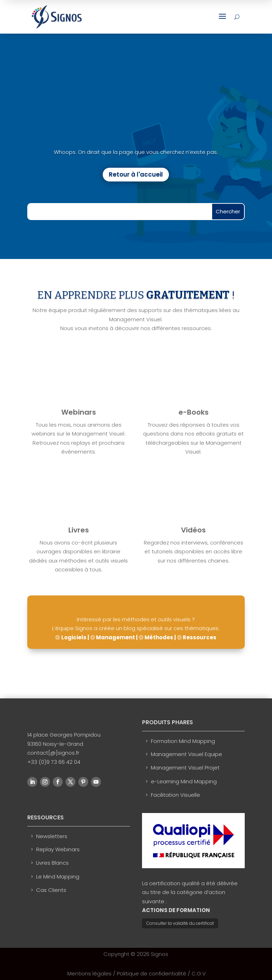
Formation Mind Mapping (183, 741)
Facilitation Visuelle (175, 795)
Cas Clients (51, 890)
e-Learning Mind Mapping (184, 781)
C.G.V (199, 973)
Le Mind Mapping (58, 877)
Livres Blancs (52, 863)
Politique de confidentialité (152, 973)
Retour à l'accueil (136, 174)
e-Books (194, 412)
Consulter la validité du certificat (180, 923)
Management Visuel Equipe (186, 754)
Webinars (79, 412)
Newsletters (52, 836)
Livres (79, 530)
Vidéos (193, 530)
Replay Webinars (58, 849)
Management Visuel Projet (185, 768)
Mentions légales (89, 973)
